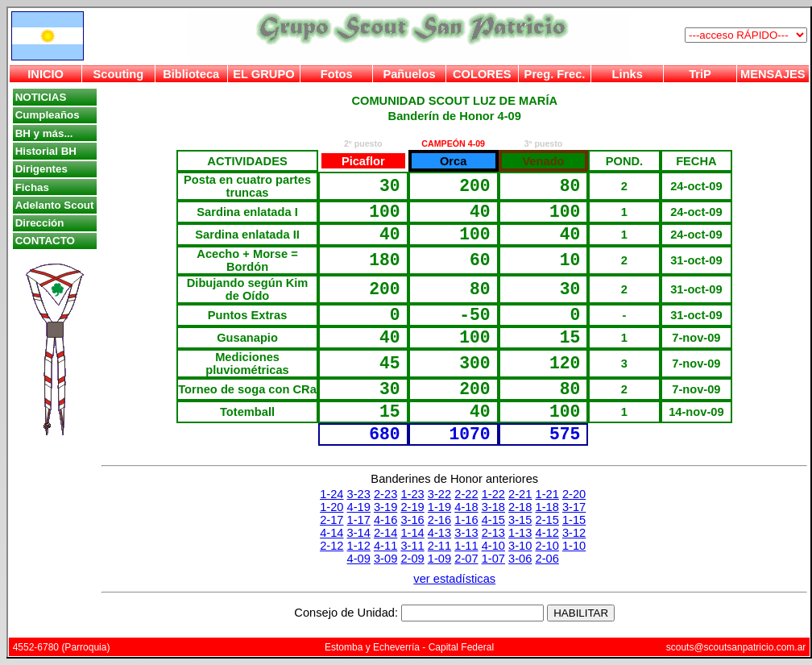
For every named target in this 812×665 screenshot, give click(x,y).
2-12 (331, 546)
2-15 (547, 520)
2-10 (547, 546)
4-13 (439, 533)
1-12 (359, 546)
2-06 (547, 559)
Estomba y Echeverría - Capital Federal (409, 647)
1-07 (493, 559)
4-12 (547, 533)
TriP (700, 74)
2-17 (331, 520)
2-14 (385, 533)
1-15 (574, 520)
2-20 (574, 494)
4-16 (385, 520)
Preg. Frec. (555, 74)
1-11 (466, 546)
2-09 (412, 559)
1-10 (574, 546)
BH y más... (44, 133)
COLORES (482, 74)
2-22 (466, 494)
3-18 (493, 507)
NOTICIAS (41, 97)
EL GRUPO (263, 74)
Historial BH (46, 151)
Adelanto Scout (55, 205)
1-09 (439, 559)
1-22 (493, 494)
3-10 (520, 546)
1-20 (331, 507)
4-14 (331, 533)
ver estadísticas (454, 579)
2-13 (493, 533)
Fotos (337, 74)
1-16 (466, 520)
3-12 (574, 533)
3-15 (520, 520)
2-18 (520, 507)
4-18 (466, 507)
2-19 (412, 507)
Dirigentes (41, 169)
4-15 (493, 520)
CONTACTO (45, 241)
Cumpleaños (48, 115)
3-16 (412, 520)
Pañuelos (409, 74)
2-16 (439, 520)
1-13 (520, 533)
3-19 (385, 507)
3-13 (466, 533)
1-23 (412, 494)
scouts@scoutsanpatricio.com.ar (736, 647)
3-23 (359, 494)
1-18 (547, 507)
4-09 (359, 559)
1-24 (331, 494)
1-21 (547, 494)
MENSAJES (773, 74)
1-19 (439, 507)
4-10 (493, 546)
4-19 (359, 507)
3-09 (385, 559)
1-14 (412, 533)
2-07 (466, 559)
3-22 (439, 494)
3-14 (359, 533)
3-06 (520, 559)
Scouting (119, 74)
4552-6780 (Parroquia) (62, 647)
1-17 (359, 520)
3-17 (574, 507)
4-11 (385, 546)
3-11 (412, 546)
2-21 (520, 494)
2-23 (385, 494)
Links (628, 74)
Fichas (32, 187)
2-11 (439, 546)
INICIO (46, 74)
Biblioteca (191, 74)
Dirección (40, 223)
